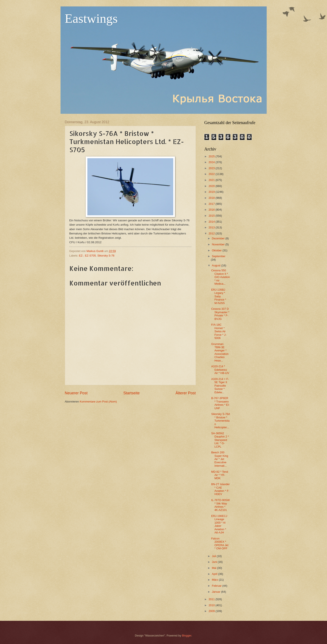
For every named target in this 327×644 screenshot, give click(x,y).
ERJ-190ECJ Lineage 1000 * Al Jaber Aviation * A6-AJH (219, 524)
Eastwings (91, 18)
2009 (212, 611)
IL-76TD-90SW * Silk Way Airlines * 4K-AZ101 (221, 505)
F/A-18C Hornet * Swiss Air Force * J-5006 (219, 331)
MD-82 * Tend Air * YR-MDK (220, 475)
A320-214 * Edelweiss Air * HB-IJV (220, 370)
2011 (212, 599)
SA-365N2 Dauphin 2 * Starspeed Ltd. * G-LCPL (220, 440)
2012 (212, 233)
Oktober (217, 250)
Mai (214, 568)
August (217, 265)
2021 (212, 180)
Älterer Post (186, 393)
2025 (212, 156)
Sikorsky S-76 (106, 256)
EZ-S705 (90, 256)
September (219, 256)
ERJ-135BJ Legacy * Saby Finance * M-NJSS (219, 296)
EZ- (81, 256)
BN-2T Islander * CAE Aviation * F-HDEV (221, 489)
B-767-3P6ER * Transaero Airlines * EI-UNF (221, 403)
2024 (212, 162)
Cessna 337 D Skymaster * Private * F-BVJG (220, 314)
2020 (212, 186)
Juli (214, 556)
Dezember (219, 238)
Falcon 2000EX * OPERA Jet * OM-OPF (220, 543)
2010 (212, 605)
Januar (217, 592)
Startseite (131, 393)
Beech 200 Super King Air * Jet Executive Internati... (220, 459)
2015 (212, 216)
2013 (212, 227)
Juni (215, 562)
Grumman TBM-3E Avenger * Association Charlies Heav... (220, 352)
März (215, 580)
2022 (212, 174)
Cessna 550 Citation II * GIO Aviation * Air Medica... (221, 277)
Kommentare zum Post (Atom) (98, 402)
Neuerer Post (76, 393)
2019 (212, 192)
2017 (212, 204)
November (219, 244)
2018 (212, 198)
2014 (212, 222)
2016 (212, 210)
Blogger (187, 636)
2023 (212, 168)
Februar (217, 586)
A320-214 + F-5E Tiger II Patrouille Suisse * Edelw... (220, 386)
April (215, 574)
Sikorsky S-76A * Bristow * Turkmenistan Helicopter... (221, 421)
